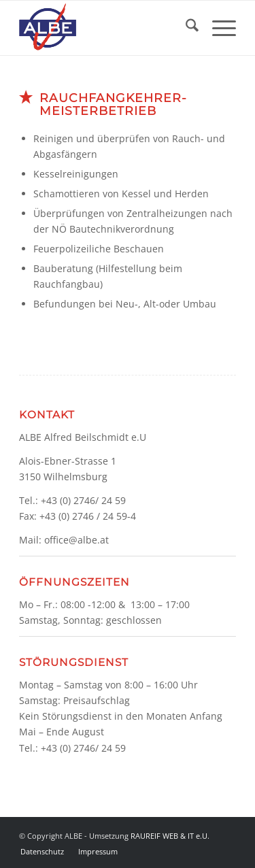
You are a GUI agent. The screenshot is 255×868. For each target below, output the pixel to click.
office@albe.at (76, 540)
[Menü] (217, 28)
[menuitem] (185, 28)
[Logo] (106, 28)
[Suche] (185, 28)
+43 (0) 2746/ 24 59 (83, 500)
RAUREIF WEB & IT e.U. (170, 836)
